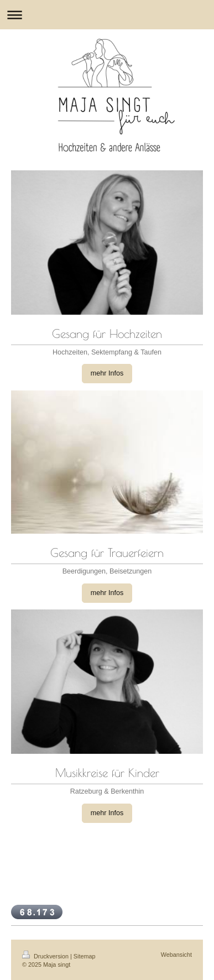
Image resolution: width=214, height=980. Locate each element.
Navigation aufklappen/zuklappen (107, 15)
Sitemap (85, 956)
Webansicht (176, 955)
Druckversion (46, 956)
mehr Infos (107, 373)
